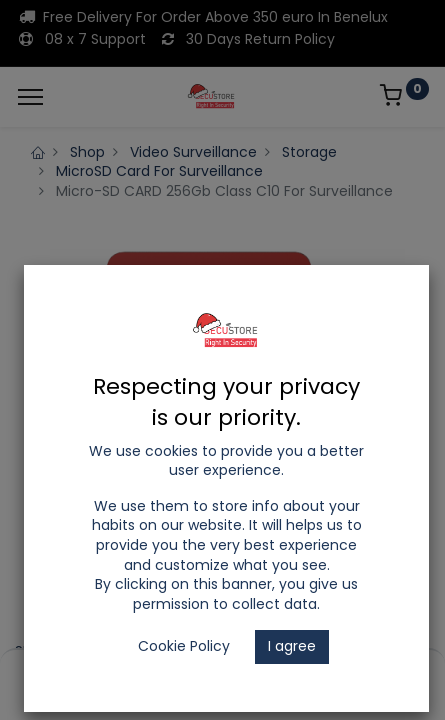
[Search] (144, 671)
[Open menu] (223, 676)
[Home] (66, 671)
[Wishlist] (301, 671)
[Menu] (30, 97)
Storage (309, 152)
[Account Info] (379, 671)
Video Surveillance (193, 152)
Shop (87, 152)
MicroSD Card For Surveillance (159, 171)
